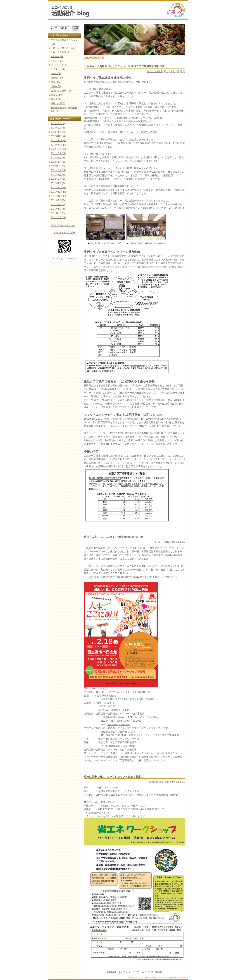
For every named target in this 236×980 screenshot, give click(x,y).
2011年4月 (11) (58, 217)
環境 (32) (55, 82)
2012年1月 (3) (58, 183)
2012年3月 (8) (58, 175)
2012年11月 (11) (59, 140)
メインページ (128, 972)
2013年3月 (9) (58, 123)
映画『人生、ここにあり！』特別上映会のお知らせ (114, 537)
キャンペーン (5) (59, 65)
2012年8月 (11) (58, 153)
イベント (159, 542)
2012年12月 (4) (58, 136)
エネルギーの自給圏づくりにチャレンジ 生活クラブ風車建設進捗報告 (124, 66)
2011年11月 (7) (58, 192)
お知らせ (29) (57, 56)
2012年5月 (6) (58, 166)
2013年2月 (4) (58, 128)
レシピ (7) (56, 73)
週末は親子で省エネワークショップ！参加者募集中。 (115, 777)
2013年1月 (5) (58, 132)
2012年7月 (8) (58, 158)
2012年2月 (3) (58, 179)
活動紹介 (154, 782)
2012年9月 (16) (58, 149)
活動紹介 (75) (57, 78)
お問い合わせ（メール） (63, 225)
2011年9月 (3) (58, 200)
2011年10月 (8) (58, 196)
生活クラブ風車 (155, 71)
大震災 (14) (56, 95)
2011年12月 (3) (58, 188)
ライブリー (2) (58, 69)
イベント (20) (57, 61)
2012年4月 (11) (58, 170)
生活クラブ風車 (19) (61, 91)
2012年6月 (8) (58, 162)
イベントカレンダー (65, 232)
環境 (161, 782)
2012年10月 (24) (59, 145)
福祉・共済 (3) (58, 103)
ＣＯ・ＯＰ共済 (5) (60, 52)
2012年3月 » (157, 972)
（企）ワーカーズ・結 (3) (63, 48)
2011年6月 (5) (58, 209)
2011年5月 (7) (58, 213)
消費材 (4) (56, 86)
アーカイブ (143, 972)
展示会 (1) (56, 99)
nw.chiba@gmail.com (118, 724)
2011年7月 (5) (58, 205)
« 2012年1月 (112, 972)
